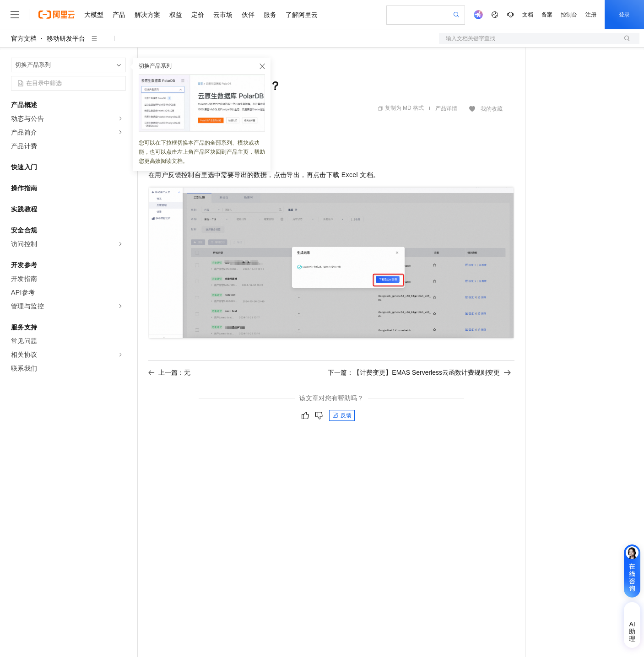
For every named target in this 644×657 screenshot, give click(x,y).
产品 (119, 15)
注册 (591, 15)
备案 (547, 15)
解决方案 (147, 15)
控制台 (569, 15)
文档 (528, 15)
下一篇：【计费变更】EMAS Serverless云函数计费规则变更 (419, 372)
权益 (176, 15)
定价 (198, 15)
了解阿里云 (302, 15)
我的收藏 (492, 109)
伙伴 (248, 15)
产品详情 (446, 108)
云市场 (223, 15)
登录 (624, 15)
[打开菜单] (15, 15)
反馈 (342, 415)
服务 (270, 15)
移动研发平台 (66, 38)
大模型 (94, 15)
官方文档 (24, 38)
